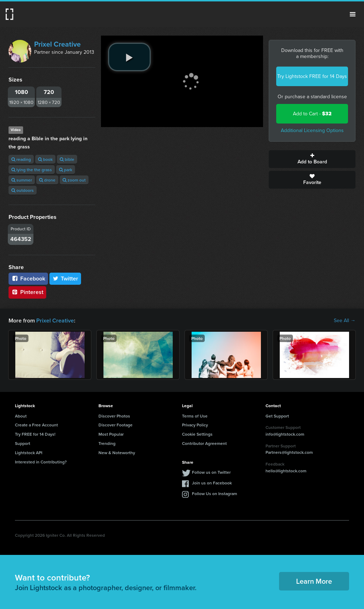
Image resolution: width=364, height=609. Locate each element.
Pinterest (27, 292)
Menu (353, 14)
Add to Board (312, 159)
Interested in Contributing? (41, 462)
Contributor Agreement (204, 443)
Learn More (314, 581)
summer (22, 180)
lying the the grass (32, 170)
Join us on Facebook (212, 483)
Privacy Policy (195, 425)
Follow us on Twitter (211, 472)
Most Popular (111, 434)
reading (21, 159)
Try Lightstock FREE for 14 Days (312, 76)
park (66, 170)
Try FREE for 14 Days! (35, 434)
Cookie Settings (197, 434)
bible (67, 159)
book (45, 159)
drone (47, 180)
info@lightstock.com (285, 434)
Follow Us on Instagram (215, 493)
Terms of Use (195, 416)
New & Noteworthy (117, 453)
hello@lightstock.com (286, 471)
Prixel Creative (57, 44)
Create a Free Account (36, 425)
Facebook (28, 279)
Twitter (65, 279)
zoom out (74, 180)
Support (23, 443)
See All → (345, 321)
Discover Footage (116, 425)
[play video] (129, 57)
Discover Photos (114, 416)
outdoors (23, 190)
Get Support (277, 416)
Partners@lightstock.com (289, 452)
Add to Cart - (312, 114)
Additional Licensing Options (312, 130)
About (21, 416)
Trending (107, 443)
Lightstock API (29, 453)
